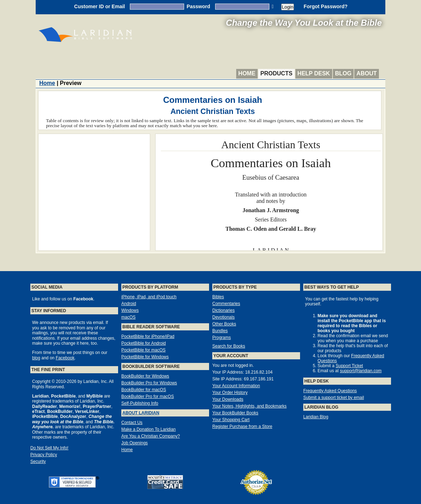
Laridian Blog (316, 417)
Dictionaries (224, 310)
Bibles (218, 297)
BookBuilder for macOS (144, 390)
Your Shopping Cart (231, 420)
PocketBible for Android (144, 343)
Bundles (220, 331)
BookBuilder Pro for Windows (149, 383)
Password (198, 6)
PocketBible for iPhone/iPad (148, 336)
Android (129, 304)
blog (36, 358)
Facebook (65, 358)
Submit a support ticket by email (334, 398)
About (367, 73)
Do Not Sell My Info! (49, 448)
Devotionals (224, 317)
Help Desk (314, 73)
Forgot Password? (326, 6)
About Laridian (141, 413)
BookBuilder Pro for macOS (148, 396)
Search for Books (229, 346)
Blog (343, 73)
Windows (130, 310)
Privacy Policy (44, 455)
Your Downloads (228, 399)
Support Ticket (349, 366)
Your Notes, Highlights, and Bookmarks (249, 406)
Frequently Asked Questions (330, 391)
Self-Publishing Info (140, 403)
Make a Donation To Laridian (149, 429)
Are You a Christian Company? (151, 436)
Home (247, 73)
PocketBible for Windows (145, 357)
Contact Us (132, 423)
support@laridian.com (361, 371)
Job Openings (135, 443)
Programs (222, 338)
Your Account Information (236, 386)
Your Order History (230, 393)
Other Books (224, 324)
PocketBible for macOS (143, 350)
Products (277, 73)
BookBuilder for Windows (145, 376)
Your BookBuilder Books (235, 413)
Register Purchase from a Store (242, 426)
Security (38, 461)
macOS (128, 317)
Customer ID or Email (100, 6)
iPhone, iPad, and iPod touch (149, 297)
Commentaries (226, 304)
